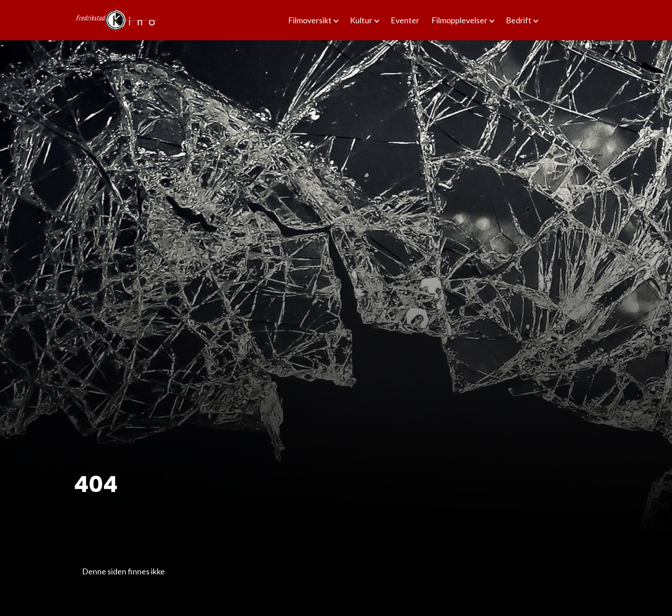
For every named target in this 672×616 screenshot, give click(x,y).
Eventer (405, 20)
